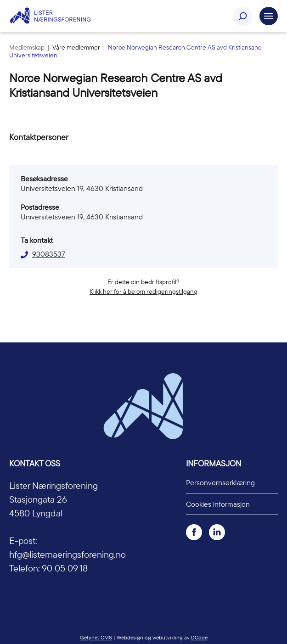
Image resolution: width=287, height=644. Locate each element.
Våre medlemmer (77, 47)
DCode (199, 637)
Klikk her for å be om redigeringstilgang (143, 291)
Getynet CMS (96, 637)
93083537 (49, 254)
